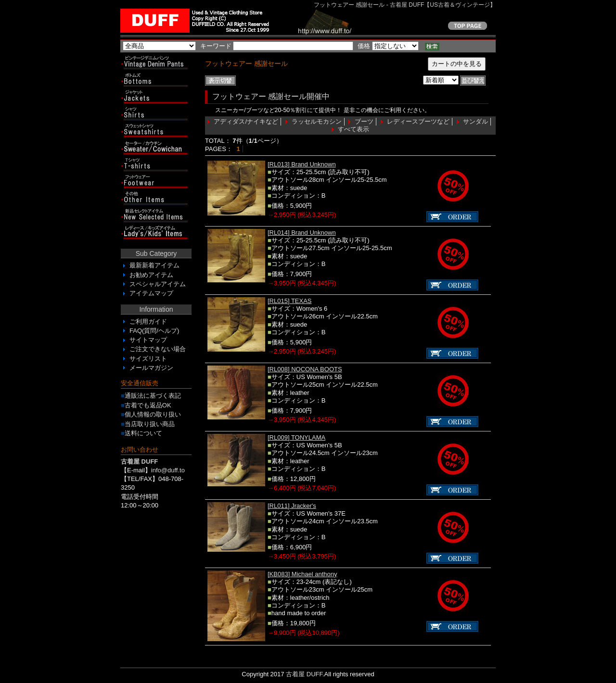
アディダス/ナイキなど (246, 121)
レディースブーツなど (418, 121)
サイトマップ (148, 340)
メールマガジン (151, 368)
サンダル (475, 121)
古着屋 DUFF (304, 674)
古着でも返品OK (148, 405)
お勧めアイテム (151, 275)
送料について (143, 433)
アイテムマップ (151, 293)
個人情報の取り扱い (153, 414)
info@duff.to (168, 470)
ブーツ (364, 121)
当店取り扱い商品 (150, 424)
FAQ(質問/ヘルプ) (154, 331)
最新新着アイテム (154, 265)
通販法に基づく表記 (153, 396)
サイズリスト (148, 359)
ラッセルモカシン (317, 121)
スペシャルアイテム (158, 284)
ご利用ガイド (148, 322)
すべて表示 (353, 129)
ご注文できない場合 (158, 349)
